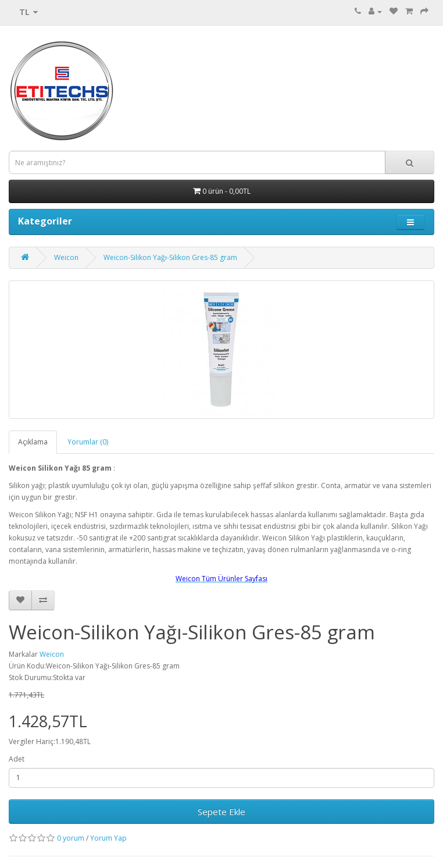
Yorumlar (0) (88, 442)
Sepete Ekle (222, 812)
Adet (17, 759)
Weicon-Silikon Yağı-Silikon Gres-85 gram (170, 257)
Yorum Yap (108, 838)
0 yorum (71, 838)
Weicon (66, 257)
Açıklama (33, 442)
